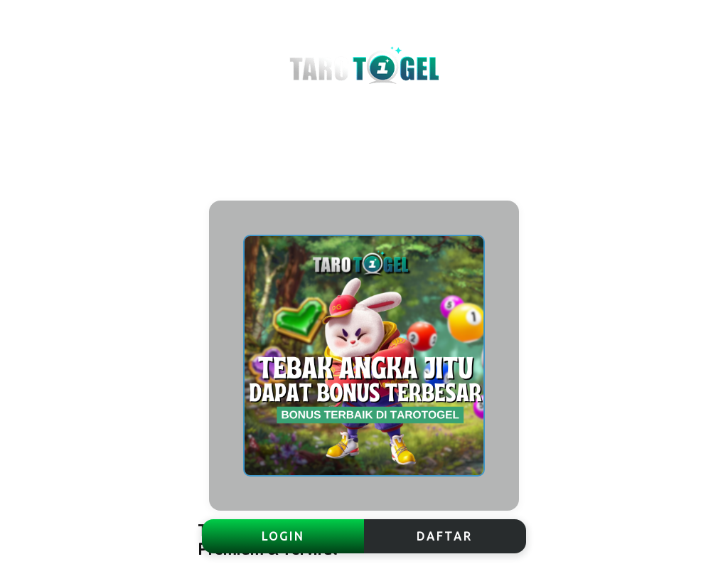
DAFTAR (445, 536)
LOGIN (283, 536)
